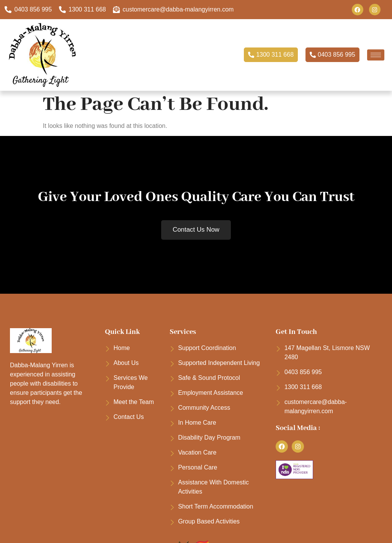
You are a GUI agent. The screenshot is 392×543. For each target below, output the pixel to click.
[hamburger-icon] (376, 55)
